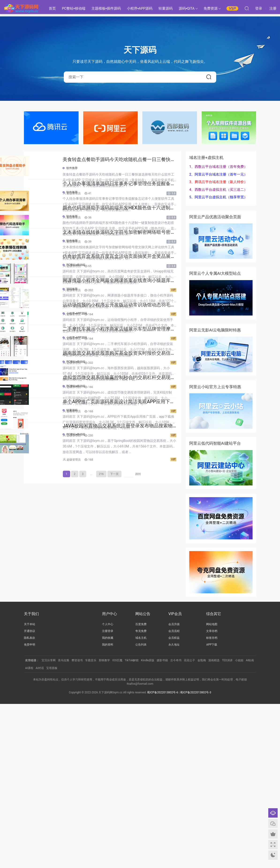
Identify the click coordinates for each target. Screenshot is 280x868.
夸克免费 (141, 795)
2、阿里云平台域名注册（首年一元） (218, 174)
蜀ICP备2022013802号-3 (196, 857)
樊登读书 (77, 825)
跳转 (138, 750)
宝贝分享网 (49, 825)
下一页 (114, 750)
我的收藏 (108, 802)
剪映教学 (104, 825)
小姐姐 (239, 825)
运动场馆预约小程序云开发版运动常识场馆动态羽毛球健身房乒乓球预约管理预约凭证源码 (135, 455)
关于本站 (30, 789)
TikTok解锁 (132, 825)
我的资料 (108, 809)
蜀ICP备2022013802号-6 (163, 857)
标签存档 (212, 802)
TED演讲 (227, 825)
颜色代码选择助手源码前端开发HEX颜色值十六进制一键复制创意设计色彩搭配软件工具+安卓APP (135, 258)
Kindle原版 (148, 825)
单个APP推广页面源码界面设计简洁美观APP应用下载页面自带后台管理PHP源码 (135, 652)
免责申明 (30, 809)
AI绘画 (250, 825)
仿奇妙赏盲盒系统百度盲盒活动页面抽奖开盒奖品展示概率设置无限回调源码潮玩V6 (135, 357)
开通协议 (30, 795)
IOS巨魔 (117, 825)
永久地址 (174, 809)
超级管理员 (106, 193)
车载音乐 (91, 825)
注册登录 (108, 795)
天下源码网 (21, 8)
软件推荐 (105, 168)
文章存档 (212, 795)
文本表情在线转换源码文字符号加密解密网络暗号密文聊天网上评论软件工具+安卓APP (135, 307)
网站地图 (212, 789)
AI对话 (40, 832)
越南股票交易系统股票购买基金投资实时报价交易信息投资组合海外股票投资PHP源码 (135, 554)
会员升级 (174, 789)
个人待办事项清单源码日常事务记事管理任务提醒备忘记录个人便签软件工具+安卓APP (135, 209)
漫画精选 (214, 825)
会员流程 (174, 795)
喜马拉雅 (64, 825)
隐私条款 (30, 802)
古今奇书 (176, 825)
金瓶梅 (202, 825)
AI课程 (29, 832)
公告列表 (141, 809)
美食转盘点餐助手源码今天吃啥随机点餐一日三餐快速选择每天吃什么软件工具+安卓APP (135, 160)
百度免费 (141, 789)
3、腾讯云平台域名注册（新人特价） (218, 182)
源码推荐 (105, 414)
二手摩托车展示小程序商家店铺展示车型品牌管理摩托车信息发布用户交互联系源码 (135, 504)
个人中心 (108, 789)
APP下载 (212, 809)
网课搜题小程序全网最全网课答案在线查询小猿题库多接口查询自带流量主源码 (135, 406)
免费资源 (211, 8)
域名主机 (141, 802)
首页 (52, 8)
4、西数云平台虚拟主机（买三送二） (218, 190)
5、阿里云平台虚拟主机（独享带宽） (218, 197)
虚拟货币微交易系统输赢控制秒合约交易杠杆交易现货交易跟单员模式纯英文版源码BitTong (135, 603)
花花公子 (189, 825)
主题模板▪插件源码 (106, 8)
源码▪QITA (187, 8)
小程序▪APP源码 (140, 8)
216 (101, 750)
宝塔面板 (52, 832)
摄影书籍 (162, 825)
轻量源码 (166, 8)
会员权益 (174, 802)
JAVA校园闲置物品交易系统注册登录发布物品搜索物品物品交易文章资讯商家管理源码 (135, 701)
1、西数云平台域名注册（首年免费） (218, 167)
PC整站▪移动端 (74, 8)
